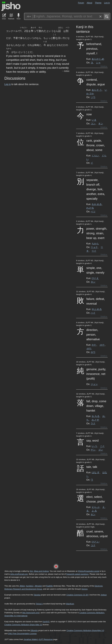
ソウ (93, 97)
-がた (89, 348)
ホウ (93, 352)
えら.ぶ (96, 507)
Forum (81, 3)
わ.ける (90, 208)
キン (101, 124)
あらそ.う (97, 90)
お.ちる (96, 416)
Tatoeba (37, 595)
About (90, 3)
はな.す (96, 472)
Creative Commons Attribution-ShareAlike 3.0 (85, 630)
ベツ (93, 211)
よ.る (94, 511)
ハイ (93, 313)
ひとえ (95, 278)
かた (94, 345)
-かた (102, 345)
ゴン (101, 450)
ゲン (93, 450)
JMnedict (38, 586)
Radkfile (49, 586)
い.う (94, 446)
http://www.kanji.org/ (31, 613)
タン (93, 282)
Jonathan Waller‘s (31, 639)
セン (93, 514)
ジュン (94, 384)
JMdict (22, 586)
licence (85, 589)
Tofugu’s (39, 604)
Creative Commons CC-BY (77, 595)
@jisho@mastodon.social (88, 571)
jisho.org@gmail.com (19, 574)
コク (93, 545)
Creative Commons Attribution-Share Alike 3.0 (23, 625)
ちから (95, 244)
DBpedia (34, 630)
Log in (107, 3)
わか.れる (97, 204)
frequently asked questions (77, 574)
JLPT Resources (46, 639)
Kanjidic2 (30, 586)
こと (102, 446)
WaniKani (70, 604)
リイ (94, 251)
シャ (98, 63)
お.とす (95, 420)
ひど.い (96, 542)
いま (94, 120)
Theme (98, 3)
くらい (95, 156)
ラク (93, 423)
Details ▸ (104, 66)
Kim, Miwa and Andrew (39, 571)
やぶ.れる (97, 309)
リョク (94, 247)
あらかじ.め (98, 59)
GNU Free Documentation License (22, 634)
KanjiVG (46, 622)
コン (93, 124)
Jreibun (67, 71)
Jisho (11, 6)
